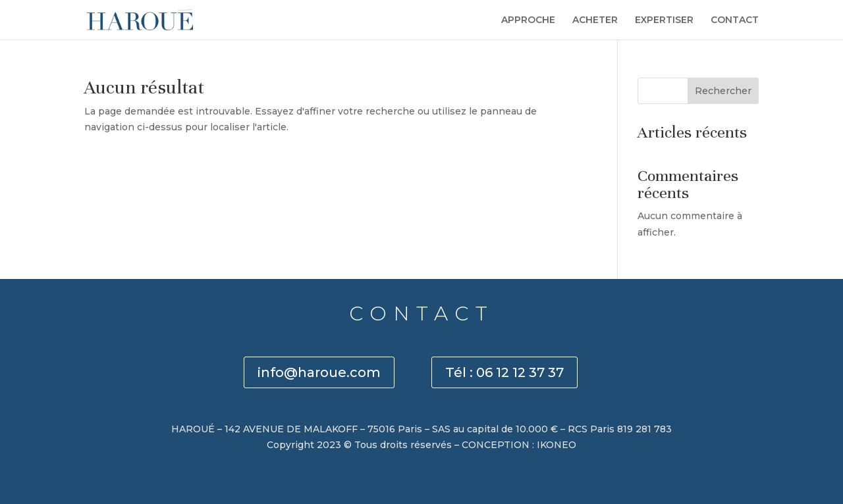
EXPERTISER (664, 20)
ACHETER (595, 20)
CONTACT (735, 20)
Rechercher (723, 91)
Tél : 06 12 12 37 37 (504, 372)
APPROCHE (528, 20)
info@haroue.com (319, 372)
